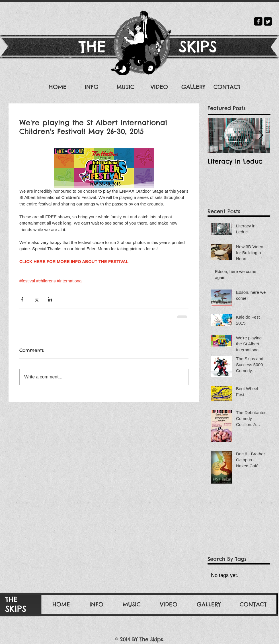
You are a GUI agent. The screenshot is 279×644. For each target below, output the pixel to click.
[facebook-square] (258, 21)
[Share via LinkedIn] (50, 299)
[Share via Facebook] (22, 299)
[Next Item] (261, 135)
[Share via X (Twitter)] (36, 299)
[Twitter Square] (268, 21)
